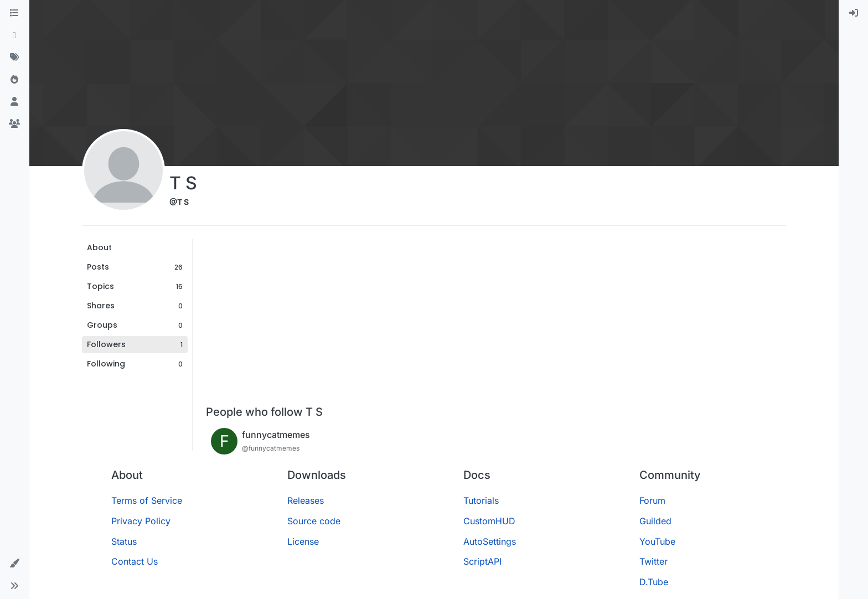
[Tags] (14, 58)
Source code (314, 521)
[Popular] (14, 80)
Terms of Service (147, 500)
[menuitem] (854, 13)
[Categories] (14, 13)
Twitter (653, 561)
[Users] (14, 102)
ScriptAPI (482, 561)
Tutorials (481, 500)
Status (124, 541)
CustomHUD (489, 521)
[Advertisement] (496, 322)
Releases (306, 500)
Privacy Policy (141, 521)
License (303, 541)
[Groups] (14, 124)
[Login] (854, 13)
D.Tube (654, 582)
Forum (652, 500)
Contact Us (135, 561)
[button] (14, 564)
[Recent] (14, 35)
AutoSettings (490, 541)
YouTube (657, 541)
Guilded (655, 521)
